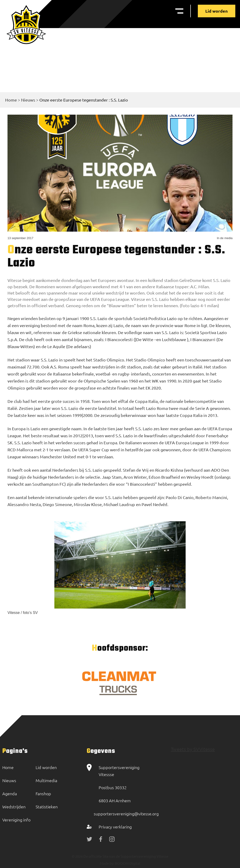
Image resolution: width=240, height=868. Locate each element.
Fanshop (43, 793)
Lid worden (217, 11)
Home (11, 100)
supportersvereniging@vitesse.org (126, 814)
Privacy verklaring (115, 827)
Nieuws (28, 100)
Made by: (107, 863)
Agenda (10, 793)
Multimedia (46, 780)
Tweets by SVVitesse (193, 749)
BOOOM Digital (127, 863)
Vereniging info (16, 820)
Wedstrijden (14, 807)
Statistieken (47, 807)
